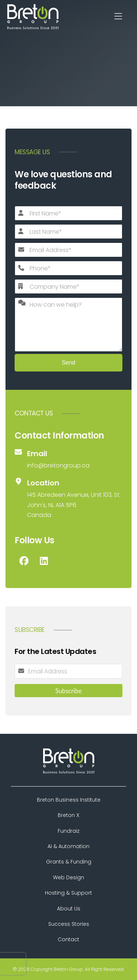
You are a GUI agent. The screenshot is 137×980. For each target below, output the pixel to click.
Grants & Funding (69, 862)
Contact (68, 939)
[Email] (68, 459)
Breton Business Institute (69, 800)
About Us (69, 909)
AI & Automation (68, 846)
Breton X (68, 815)
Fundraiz (69, 831)
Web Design (68, 877)
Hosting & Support (68, 893)
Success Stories (69, 924)
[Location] (68, 499)
